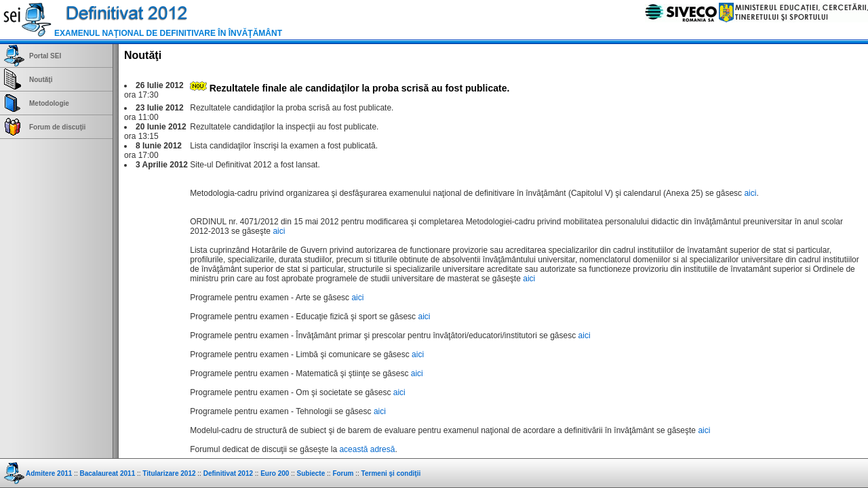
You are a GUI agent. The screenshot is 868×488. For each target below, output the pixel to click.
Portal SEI (45, 56)
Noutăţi (41, 80)
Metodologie (49, 103)
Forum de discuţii (57, 127)
